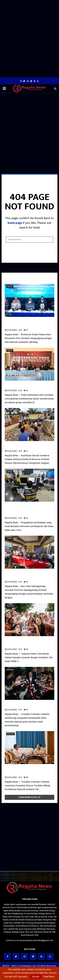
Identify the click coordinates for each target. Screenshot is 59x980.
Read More (49, 977)
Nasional (11, 606)
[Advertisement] (29, 9)
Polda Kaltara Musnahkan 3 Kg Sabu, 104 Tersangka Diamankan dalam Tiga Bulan (28, 385)
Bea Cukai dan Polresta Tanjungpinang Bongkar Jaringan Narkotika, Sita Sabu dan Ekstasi (29, 575)
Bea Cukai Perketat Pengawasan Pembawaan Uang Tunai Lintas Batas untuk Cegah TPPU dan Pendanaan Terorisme (26, 510)
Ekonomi (10, 670)
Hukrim (10, 287)
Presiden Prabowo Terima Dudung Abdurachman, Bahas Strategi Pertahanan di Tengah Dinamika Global (29, 770)
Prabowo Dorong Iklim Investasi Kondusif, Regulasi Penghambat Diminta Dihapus (29, 705)
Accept (36, 977)
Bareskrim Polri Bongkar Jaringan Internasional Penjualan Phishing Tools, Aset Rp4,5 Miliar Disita (27, 323)
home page (15, 223)
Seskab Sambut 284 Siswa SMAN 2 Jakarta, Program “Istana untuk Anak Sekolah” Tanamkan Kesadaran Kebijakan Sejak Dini (29, 642)
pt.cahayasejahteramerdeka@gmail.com (35, 940)
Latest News (13, 276)
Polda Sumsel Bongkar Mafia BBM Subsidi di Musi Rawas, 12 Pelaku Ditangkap (28, 446)
